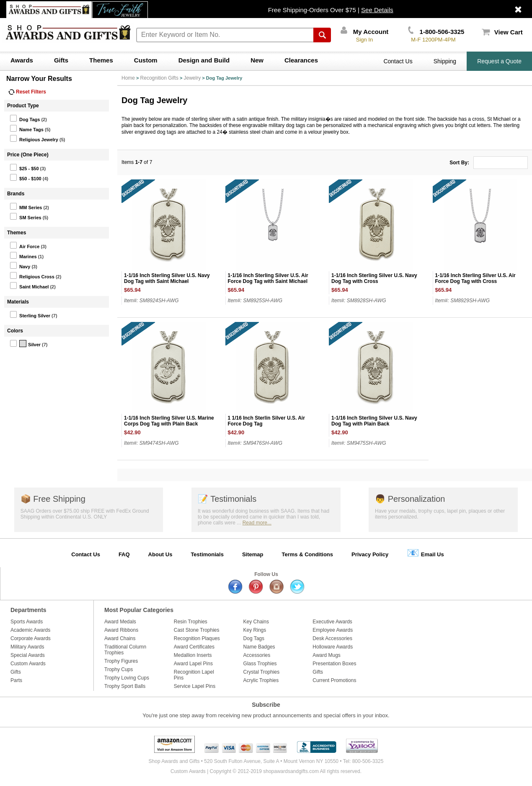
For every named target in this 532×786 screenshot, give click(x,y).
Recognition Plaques (197, 638)
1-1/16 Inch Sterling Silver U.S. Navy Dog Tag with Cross (374, 278)
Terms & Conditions (307, 554)
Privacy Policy (370, 554)
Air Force (25, 245)
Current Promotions (334, 680)
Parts (16, 680)
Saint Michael (29, 285)
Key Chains (256, 622)
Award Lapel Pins (193, 664)
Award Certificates (194, 647)
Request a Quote (499, 61)
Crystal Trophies (262, 672)
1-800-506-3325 (436, 32)
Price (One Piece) (28, 155)
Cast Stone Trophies (197, 630)
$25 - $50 (24, 167)
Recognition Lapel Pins (194, 675)
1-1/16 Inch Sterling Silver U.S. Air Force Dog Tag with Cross (475, 278)
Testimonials (227, 499)
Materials (18, 302)
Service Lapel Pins (195, 686)
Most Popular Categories (139, 610)
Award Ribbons (121, 630)
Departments (28, 610)
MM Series (26, 206)
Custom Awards (28, 664)
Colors (15, 331)
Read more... (257, 523)
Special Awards (28, 655)
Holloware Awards (333, 647)
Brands (16, 194)
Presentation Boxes (334, 664)
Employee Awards (333, 630)
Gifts (61, 60)
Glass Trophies (260, 664)
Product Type (23, 106)
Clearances (301, 60)
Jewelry (192, 78)
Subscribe (266, 705)
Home (128, 78)
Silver (25, 343)
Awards (22, 60)
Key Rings (255, 630)
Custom (146, 60)
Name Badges (259, 647)
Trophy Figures (121, 661)
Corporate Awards (31, 638)
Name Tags (27, 128)
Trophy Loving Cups (127, 678)
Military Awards (27, 647)
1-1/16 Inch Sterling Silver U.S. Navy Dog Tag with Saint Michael (167, 278)
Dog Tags (25, 118)
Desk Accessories (332, 638)
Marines (23, 255)
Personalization (410, 499)
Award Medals (120, 622)
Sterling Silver (30, 314)
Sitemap (253, 554)
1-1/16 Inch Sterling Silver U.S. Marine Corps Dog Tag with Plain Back (169, 421)
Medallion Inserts (193, 655)
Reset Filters (27, 92)
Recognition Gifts (159, 78)
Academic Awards (30, 630)
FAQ (124, 554)
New (257, 60)
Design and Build (204, 60)
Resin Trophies (191, 622)
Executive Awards (332, 622)
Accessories (257, 655)
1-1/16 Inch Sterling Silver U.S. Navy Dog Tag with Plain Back (374, 421)
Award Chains (120, 638)
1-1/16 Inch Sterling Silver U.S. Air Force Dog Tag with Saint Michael (268, 278)
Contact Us (398, 61)
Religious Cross (32, 275)
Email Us (425, 553)
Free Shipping (53, 499)
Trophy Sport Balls (125, 686)
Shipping (445, 61)
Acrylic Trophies (261, 680)
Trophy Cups (119, 669)
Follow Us (266, 574)
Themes (101, 60)
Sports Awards (27, 622)
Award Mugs (326, 655)
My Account (365, 32)
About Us (160, 554)
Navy (20, 265)
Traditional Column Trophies (125, 650)
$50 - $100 (26, 177)
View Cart (502, 32)
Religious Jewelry (34, 138)
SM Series (26, 216)
